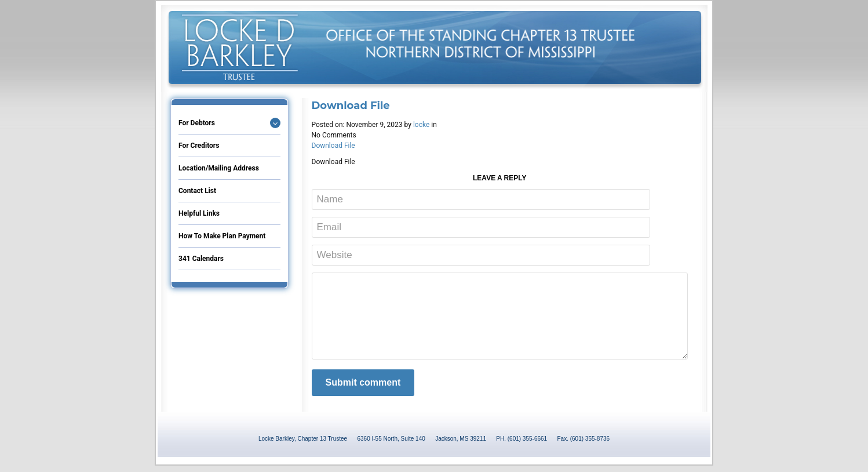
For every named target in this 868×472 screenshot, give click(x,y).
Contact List (197, 191)
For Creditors (199, 146)
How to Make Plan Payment (222, 236)
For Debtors (197, 123)
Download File (333, 146)
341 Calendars (201, 259)
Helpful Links (199, 213)
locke (421, 125)
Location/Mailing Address (219, 168)
